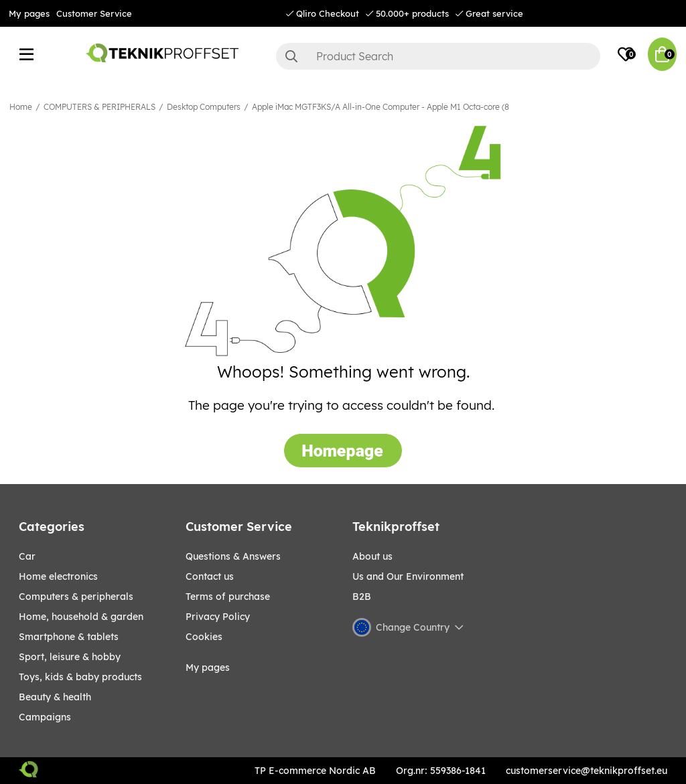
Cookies (204, 637)
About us (372, 556)
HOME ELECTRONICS (58, 576)
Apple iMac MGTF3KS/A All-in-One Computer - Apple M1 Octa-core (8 (381, 107)
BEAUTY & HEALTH (55, 697)
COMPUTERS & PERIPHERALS (99, 107)
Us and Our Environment (408, 576)
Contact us (210, 576)
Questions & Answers (233, 556)
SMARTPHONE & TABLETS (69, 637)
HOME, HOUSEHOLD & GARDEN (81, 617)
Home (21, 107)
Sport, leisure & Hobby (70, 657)
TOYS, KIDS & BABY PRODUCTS (80, 677)
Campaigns (45, 717)
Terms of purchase (228, 597)
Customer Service (94, 13)
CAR (27, 556)
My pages (29, 13)
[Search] (438, 56)
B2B (362, 597)
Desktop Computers (204, 107)
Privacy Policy (218, 617)
